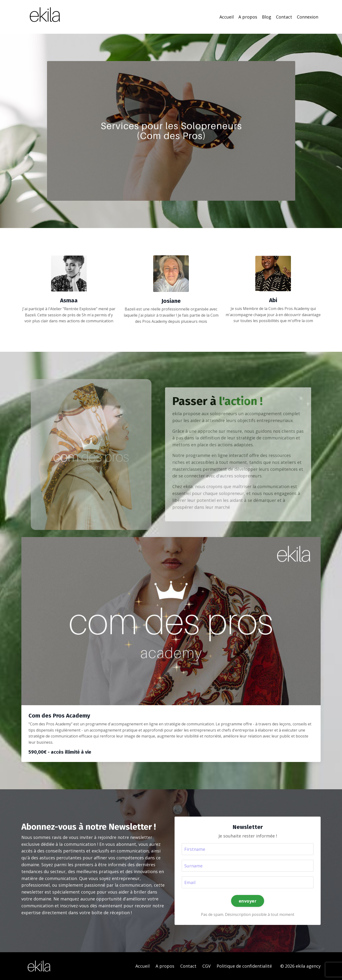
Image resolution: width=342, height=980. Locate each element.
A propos (248, 17)
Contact (284, 17)
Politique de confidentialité (244, 966)
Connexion (308, 17)
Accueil (227, 17)
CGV (207, 966)
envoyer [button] (248, 901)
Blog (267, 17)
